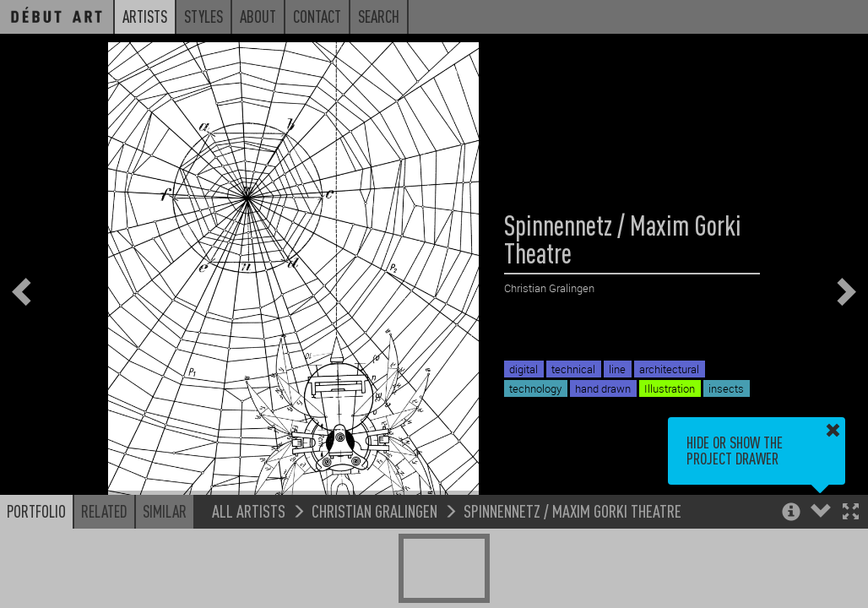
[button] (851, 513)
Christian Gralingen (374, 510)
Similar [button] (165, 511)
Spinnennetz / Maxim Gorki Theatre (572, 510)
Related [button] (104, 511)
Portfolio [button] (36, 511)
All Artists (249, 510)
